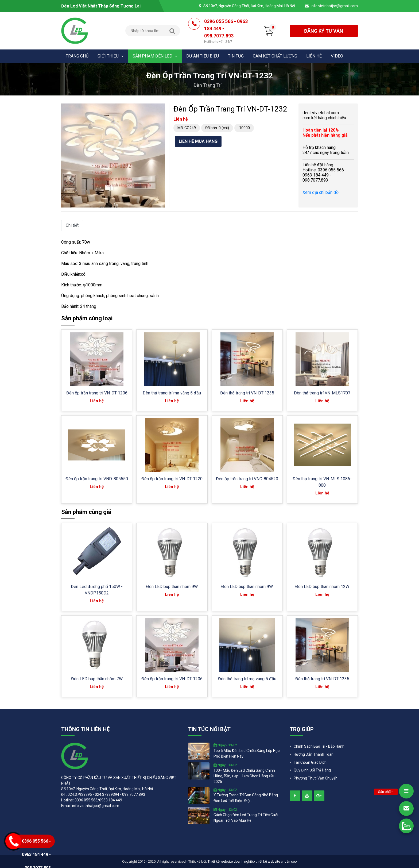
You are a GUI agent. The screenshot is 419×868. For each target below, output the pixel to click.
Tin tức (236, 56)
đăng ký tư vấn (324, 31)
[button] (160, 108)
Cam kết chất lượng (275, 56)
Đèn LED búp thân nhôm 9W (172, 587)
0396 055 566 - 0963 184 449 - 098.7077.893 (226, 31)
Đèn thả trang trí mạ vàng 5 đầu (172, 393)
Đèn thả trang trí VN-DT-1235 (247, 393)
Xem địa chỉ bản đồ (321, 192)
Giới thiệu (110, 56)
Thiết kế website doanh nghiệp (231, 861)
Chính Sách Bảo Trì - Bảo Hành (319, 746)
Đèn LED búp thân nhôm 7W (97, 679)
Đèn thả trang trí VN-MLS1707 (322, 393)
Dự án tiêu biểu (203, 56)
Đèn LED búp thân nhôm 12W (322, 587)
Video (337, 56)
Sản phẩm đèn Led (155, 56)
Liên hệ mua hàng (198, 141)
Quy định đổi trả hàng (312, 770)
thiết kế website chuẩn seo (276, 861)
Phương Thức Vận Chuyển (316, 778)
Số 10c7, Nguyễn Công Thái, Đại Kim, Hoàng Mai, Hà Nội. (250, 6)
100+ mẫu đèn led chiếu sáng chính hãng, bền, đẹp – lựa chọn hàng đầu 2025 (245, 776)
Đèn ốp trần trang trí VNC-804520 (247, 479)
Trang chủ (77, 56)
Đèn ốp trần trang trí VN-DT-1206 (97, 393)
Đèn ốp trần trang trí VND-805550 (97, 479)
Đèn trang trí (207, 85)
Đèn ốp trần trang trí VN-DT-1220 (172, 479)
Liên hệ (314, 56)
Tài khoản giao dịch (310, 762)
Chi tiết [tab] (72, 225)
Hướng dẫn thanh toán (314, 754)
